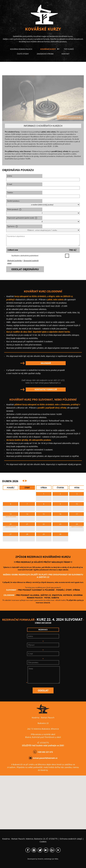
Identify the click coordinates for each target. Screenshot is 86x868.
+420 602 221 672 (45, 752)
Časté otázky (23, 54)
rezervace (43, 630)
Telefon (10, 193)
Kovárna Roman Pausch (21, 49)
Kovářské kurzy (48, 49)
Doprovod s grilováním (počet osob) (22, 218)
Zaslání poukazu (13, 201)
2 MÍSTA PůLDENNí (11, 527)
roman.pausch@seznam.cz (49, 383)
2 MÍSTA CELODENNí (77, 527)
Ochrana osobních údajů (71, 839)
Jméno (10, 176)
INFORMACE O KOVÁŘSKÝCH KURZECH (43, 126)
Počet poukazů (14, 209)
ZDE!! (62, 745)
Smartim (41, 859)
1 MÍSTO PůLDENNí (11, 517)
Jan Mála (55, 859)
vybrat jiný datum (43, 623)
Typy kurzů (69, 49)
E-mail (10, 184)
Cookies (43, 842)
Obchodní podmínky (15, 261)
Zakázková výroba (45, 54)
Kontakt (66, 54)
